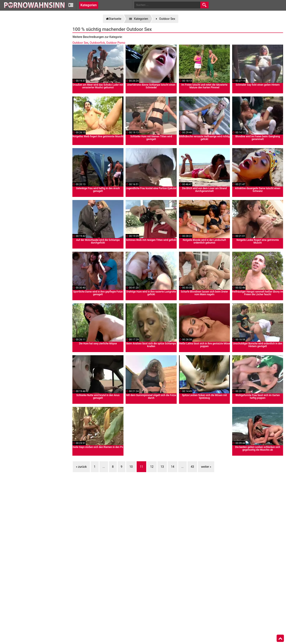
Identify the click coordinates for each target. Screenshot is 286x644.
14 (173, 467)
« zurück (81, 467)
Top (280, 638)
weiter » (206, 467)
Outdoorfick (97, 43)
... (104, 467)
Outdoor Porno (116, 43)
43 (192, 467)
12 (152, 467)
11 (141, 467)
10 (131, 467)
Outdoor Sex (80, 43)
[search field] (167, 5)
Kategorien (89, 5)
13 (162, 467)
